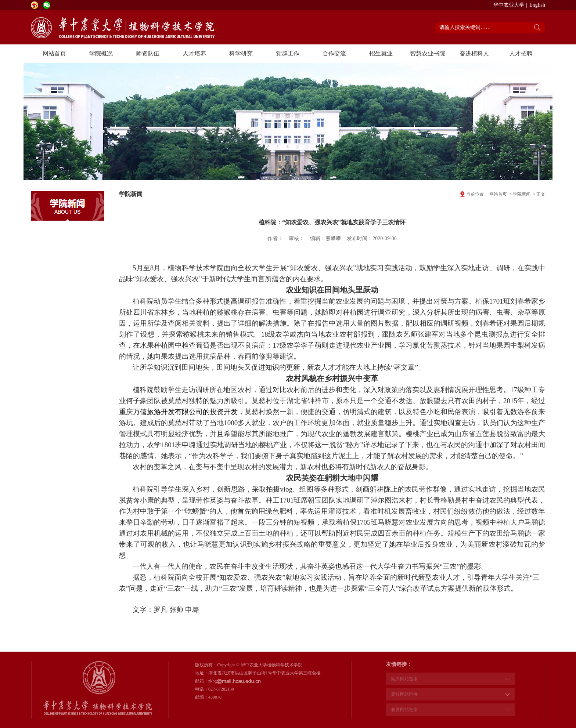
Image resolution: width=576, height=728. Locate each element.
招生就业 (381, 53)
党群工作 (288, 53)
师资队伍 (148, 53)
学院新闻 (522, 194)
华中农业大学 (509, 5)
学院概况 (101, 53)
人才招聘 (521, 53)
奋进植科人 (474, 53)
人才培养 (194, 53)
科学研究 (241, 53)
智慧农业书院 (428, 53)
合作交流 (334, 53)
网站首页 (54, 53)
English (537, 5)
